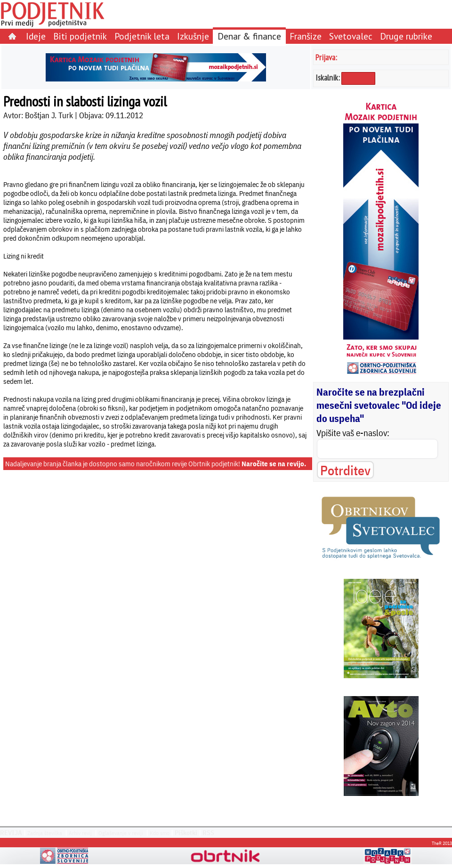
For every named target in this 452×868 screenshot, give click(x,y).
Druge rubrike (406, 36)
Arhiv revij (80, 833)
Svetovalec (351, 36)
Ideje (36, 36)
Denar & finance (249, 36)
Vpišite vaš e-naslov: (353, 433)
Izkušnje (193, 36)
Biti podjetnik (80, 36)
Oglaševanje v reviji (121, 833)
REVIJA (11, 833)
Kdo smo (160, 833)
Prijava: (326, 57)
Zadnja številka (45, 833)
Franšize (306, 36)
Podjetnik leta (142, 36)
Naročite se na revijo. (274, 464)
